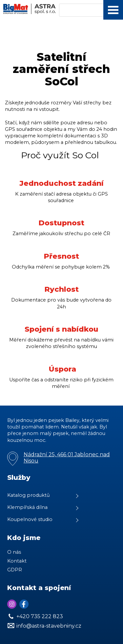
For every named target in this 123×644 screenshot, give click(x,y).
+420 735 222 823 (40, 616)
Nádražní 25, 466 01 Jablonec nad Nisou (67, 458)
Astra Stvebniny (0, 0)
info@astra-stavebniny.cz (49, 626)
